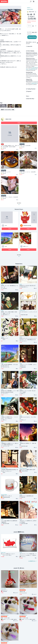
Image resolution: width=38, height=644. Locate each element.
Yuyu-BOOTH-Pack (32, 69)
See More (19, 256)
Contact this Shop (30, 99)
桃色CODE (8, 119)
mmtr (6, 226)
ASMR (2, 143)
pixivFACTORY (34, 83)
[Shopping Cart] (34, 1)
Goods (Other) (30, 9)
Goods (28, 8)
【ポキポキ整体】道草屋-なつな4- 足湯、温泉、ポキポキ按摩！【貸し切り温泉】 (10, 146)
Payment (29, 91)
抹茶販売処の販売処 (27, 226)
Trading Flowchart (31, 89)
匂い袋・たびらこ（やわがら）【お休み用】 (10, 197)
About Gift (30, 46)
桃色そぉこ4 (26, 246)
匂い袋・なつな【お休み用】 (25, 146)
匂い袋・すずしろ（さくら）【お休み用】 (28, 172)
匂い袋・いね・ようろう (6, 172)
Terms (27, 96)
